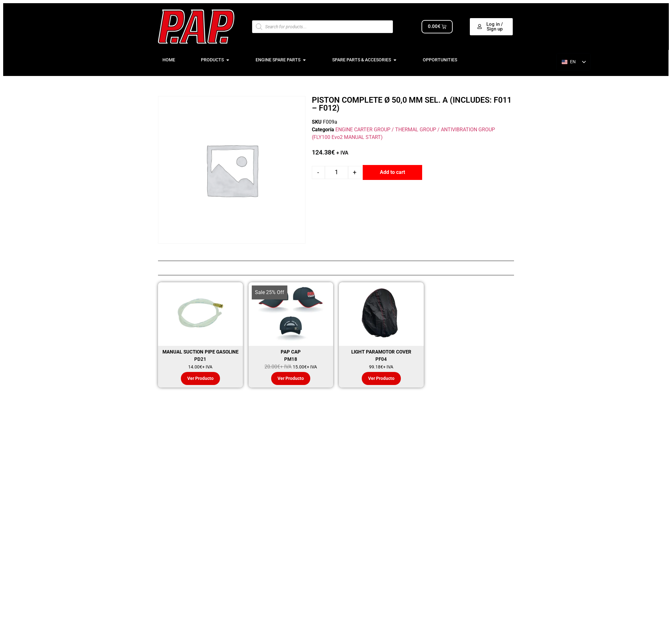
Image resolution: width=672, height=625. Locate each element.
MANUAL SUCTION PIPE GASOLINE (200, 352)
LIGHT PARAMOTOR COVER (381, 352)
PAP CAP (291, 352)
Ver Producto (200, 379)
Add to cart (392, 172)
